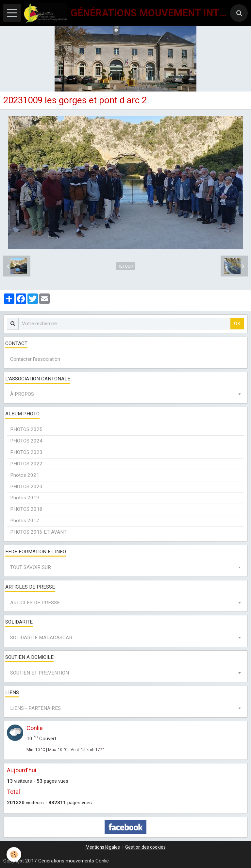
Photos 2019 (25, 498)
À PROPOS (22, 394)
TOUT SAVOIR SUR (31, 567)
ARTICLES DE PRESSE (35, 603)
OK (237, 324)
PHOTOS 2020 (26, 487)
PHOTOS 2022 (26, 464)
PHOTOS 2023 (26, 452)
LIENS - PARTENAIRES (35, 708)
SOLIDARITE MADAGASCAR (41, 638)
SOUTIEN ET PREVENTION (40, 673)
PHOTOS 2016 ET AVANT (38, 532)
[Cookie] (14, 854)
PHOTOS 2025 (26, 429)
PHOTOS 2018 (26, 509)
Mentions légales (103, 847)
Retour (125, 266)
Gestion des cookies (145, 847)
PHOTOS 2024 (26, 441)
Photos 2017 (25, 521)
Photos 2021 (25, 475)
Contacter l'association (35, 359)
